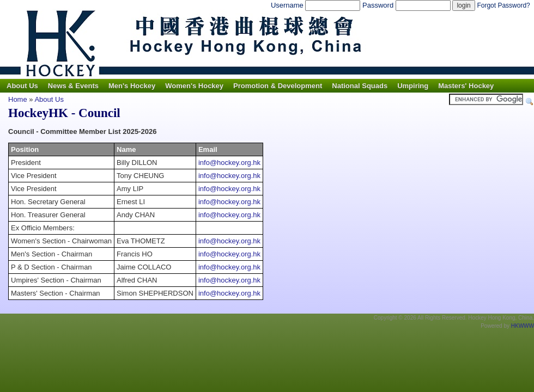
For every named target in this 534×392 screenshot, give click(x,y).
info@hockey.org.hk (229, 163)
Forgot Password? (503, 5)
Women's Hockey (194, 86)
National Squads (360, 86)
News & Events (73, 86)
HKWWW (523, 326)
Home (18, 99)
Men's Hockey (132, 86)
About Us (22, 86)
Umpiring (413, 86)
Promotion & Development (278, 86)
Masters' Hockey (466, 86)
